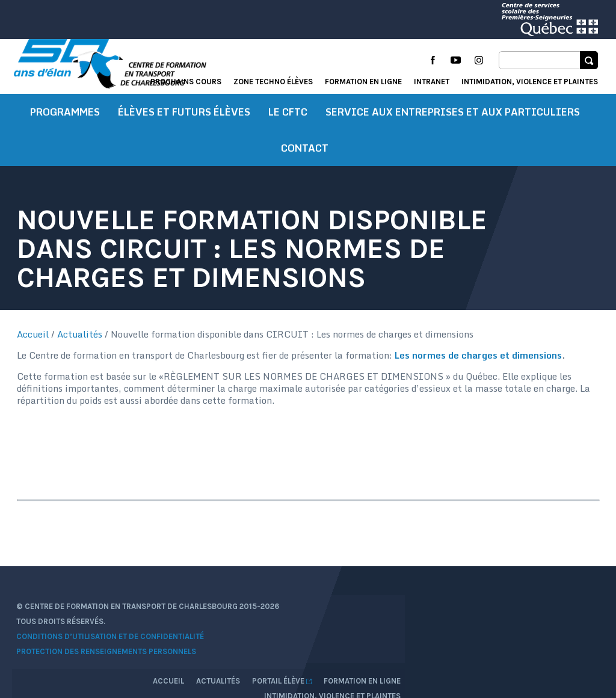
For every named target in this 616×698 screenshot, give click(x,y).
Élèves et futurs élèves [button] (184, 123)
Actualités (81, 345)
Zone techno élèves (273, 82)
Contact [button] (305, 159)
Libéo (588, 647)
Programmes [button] (65, 123)
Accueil (34, 345)
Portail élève (479, 615)
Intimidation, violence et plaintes (530, 82)
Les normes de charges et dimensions (479, 366)
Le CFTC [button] (288, 123)
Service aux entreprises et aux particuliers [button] (453, 123)
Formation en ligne (363, 82)
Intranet (432, 82)
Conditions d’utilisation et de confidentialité (112, 645)
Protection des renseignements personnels (108, 660)
